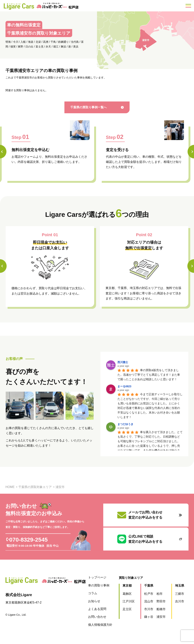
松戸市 (149, 594)
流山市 (149, 601)
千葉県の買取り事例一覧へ (94, 107)
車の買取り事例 (99, 585)
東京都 (127, 586)
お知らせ (94, 601)
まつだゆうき (125, 424)
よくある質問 (97, 609)
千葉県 (149, 586)
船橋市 (161, 609)
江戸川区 (128, 601)
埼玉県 (179, 586)
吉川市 (179, 601)
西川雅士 (123, 362)
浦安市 (161, 617)
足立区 (127, 609)
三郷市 (179, 594)
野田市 (161, 601)
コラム (92, 593)
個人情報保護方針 (100, 625)
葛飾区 (127, 594)
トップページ (97, 577)
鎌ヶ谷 (149, 617)
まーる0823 (124, 386)
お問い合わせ (97, 617)
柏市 (159, 594)
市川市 (149, 609)
